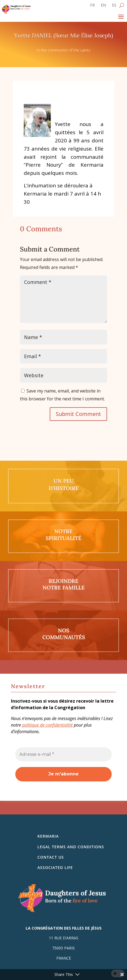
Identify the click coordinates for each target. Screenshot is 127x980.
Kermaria (48, 836)
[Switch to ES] (114, 6)
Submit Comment (78, 414)
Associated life (55, 867)
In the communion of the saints (63, 50)
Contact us (51, 857)
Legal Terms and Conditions (71, 847)
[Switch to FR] (92, 6)
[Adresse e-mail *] (63, 754)
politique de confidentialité (47, 725)
